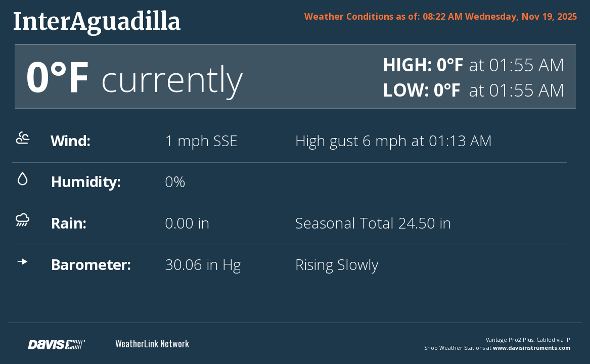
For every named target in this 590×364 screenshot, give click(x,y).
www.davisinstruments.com (532, 348)
